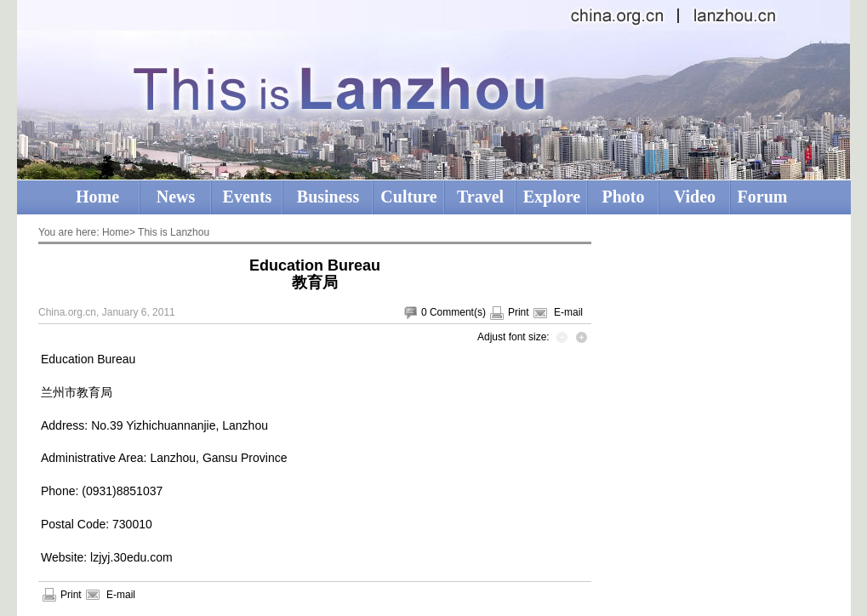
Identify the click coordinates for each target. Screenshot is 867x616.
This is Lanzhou (174, 232)
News (176, 197)
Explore (552, 197)
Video (695, 197)
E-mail (568, 312)
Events (248, 197)
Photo (624, 197)
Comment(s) (458, 312)
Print (519, 312)
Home (97, 197)
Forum (763, 197)
